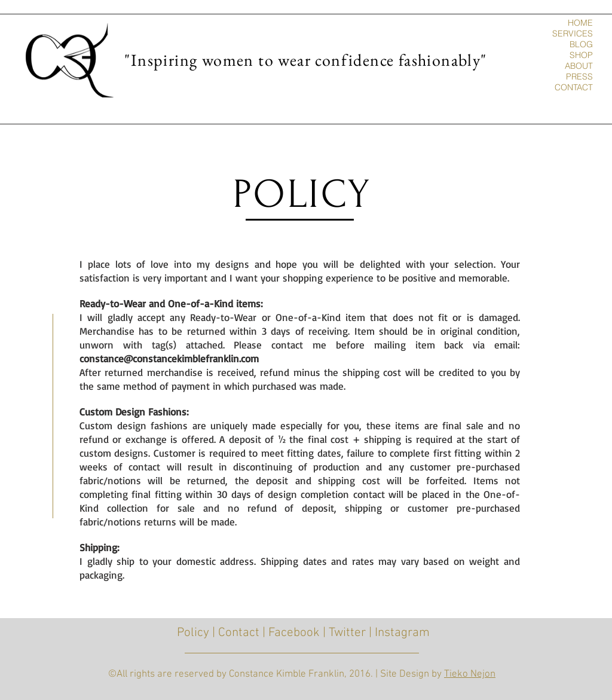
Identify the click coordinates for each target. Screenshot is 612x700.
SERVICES (573, 33)
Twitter (347, 633)
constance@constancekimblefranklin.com (169, 358)
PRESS (579, 77)
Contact (239, 633)
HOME (580, 23)
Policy (193, 633)
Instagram (402, 633)
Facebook (294, 633)
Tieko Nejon (470, 674)
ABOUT (579, 66)
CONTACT (574, 87)
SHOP (581, 55)
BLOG (581, 44)
